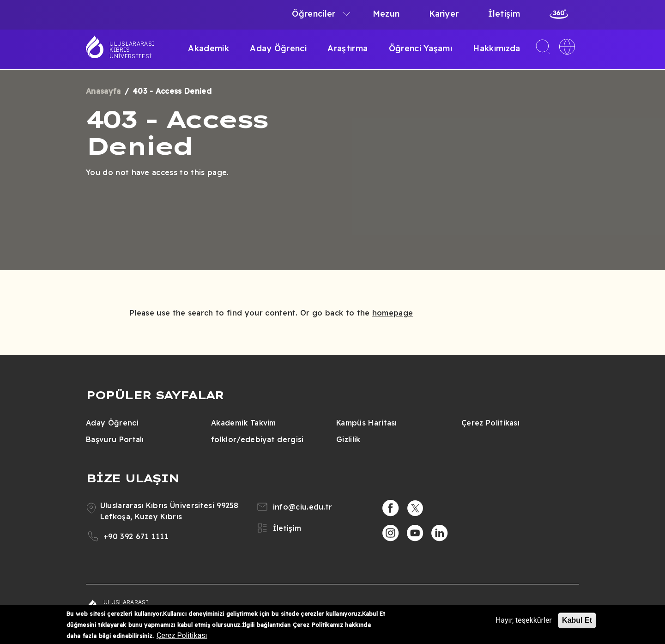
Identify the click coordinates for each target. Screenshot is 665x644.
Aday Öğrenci (278, 48)
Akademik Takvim (244, 423)
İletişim (504, 14)
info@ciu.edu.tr (303, 507)
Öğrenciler (314, 14)
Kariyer (444, 14)
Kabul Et (577, 620)
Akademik (209, 48)
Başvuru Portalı (115, 439)
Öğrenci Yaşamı (420, 48)
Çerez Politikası (490, 423)
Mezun (386, 14)
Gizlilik (348, 439)
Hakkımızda (496, 48)
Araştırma (348, 48)
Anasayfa (103, 91)
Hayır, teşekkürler (524, 620)
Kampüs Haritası (367, 423)
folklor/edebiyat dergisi (257, 439)
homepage (393, 313)
